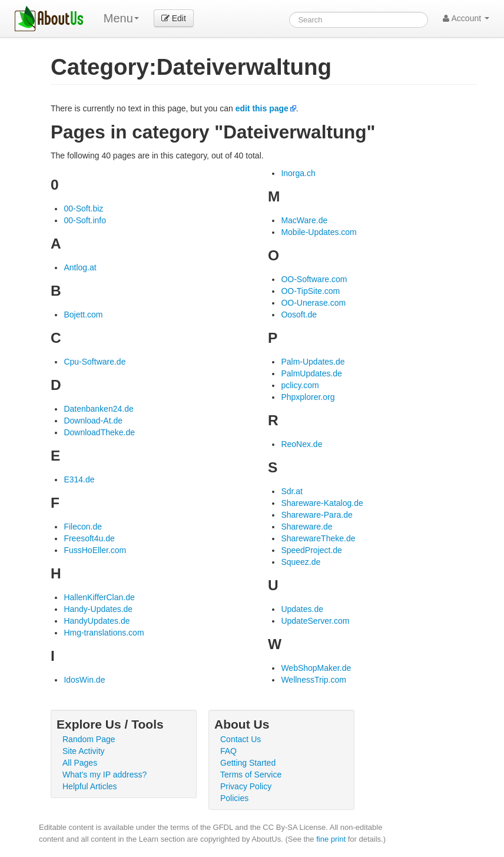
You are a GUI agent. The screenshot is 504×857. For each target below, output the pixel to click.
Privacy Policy (246, 786)
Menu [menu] (121, 18)
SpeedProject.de (311, 550)
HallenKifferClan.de (99, 597)
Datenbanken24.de (98, 409)
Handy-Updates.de (98, 609)
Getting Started (248, 763)
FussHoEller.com (95, 550)
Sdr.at (292, 491)
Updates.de (302, 609)
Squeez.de (301, 562)
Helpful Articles (90, 786)
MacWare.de (304, 220)
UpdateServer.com (315, 621)
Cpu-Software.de (94, 362)
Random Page (89, 739)
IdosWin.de (84, 680)
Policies (234, 798)
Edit (174, 18)
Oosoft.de (299, 315)
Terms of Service (251, 775)
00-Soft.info (85, 220)
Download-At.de (93, 421)
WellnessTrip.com (313, 680)
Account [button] (466, 18)
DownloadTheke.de (99, 432)
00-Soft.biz (83, 209)
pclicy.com (300, 385)
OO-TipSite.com (310, 291)
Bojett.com (83, 315)
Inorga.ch (298, 173)
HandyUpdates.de (97, 621)
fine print (331, 839)
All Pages (80, 763)
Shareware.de (306, 527)
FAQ (228, 751)
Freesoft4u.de (89, 538)
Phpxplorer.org (308, 397)
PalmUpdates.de (311, 373)
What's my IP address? (105, 775)
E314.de (79, 479)
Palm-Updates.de (313, 362)
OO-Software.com (314, 279)
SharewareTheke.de (318, 538)
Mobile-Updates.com (319, 232)
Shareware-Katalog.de (322, 503)
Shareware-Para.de (316, 515)
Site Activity (84, 751)
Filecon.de (83, 527)
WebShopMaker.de (316, 668)
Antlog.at (80, 267)
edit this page (262, 108)
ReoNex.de (301, 444)
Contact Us (241, 739)
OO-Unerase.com (313, 303)
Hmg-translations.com (104, 633)
